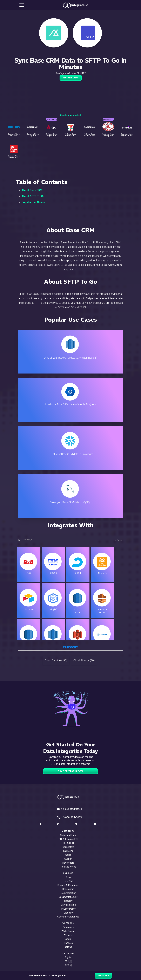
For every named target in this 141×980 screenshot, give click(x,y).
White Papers (68, 931)
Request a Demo (71, 78)
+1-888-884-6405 (69, 817)
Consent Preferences (68, 917)
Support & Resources (68, 885)
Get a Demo (103, 976)
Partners (68, 943)
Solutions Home (68, 835)
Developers (68, 863)
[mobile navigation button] (22, 5)
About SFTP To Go (33, 196)
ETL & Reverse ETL (68, 839)
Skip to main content (70, 115)
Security (68, 901)
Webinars (68, 935)
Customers (68, 927)
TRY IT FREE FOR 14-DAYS (70, 771)
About (68, 939)
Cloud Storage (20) (84, 660)
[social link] (41, 824)
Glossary (68, 913)
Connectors (68, 847)
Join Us (68, 947)
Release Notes (68, 867)
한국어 (68, 965)
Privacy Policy (68, 909)
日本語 (68, 961)
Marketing (68, 851)
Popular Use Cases (33, 202)
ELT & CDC (68, 843)
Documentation (68, 893)
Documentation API (68, 897)
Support (68, 859)
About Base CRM (32, 190)
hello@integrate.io (69, 809)
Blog (68, 877)
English (68, 957)
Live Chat (68, 881)
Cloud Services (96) (56, 660)
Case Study (52, 119)
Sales (68, 855)
